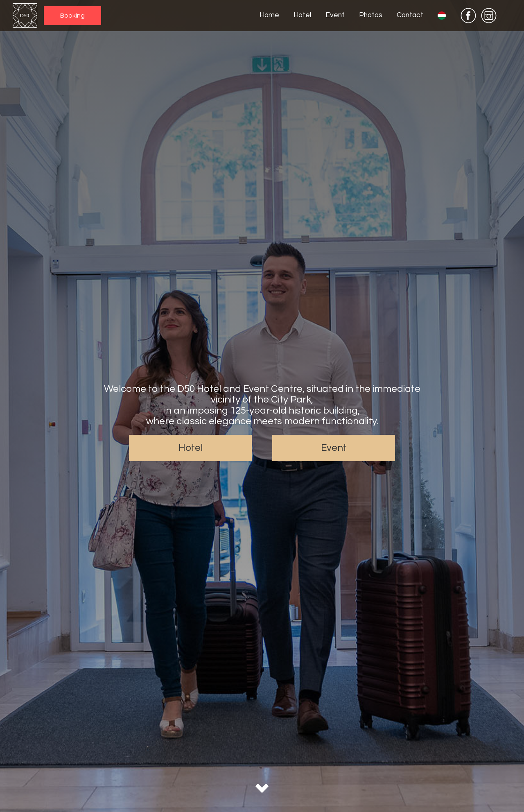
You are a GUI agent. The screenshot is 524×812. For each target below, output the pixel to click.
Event (335, 15)
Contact (410, 15)
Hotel (302, 15)
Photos (371, 15)
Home (269, 15)
